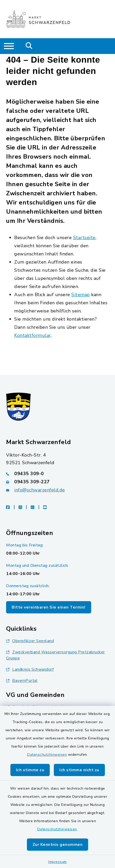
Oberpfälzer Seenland (30, 641)
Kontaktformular (33, 335)
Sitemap (81, 295)
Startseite (84, 238)
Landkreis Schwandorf (30, 669)
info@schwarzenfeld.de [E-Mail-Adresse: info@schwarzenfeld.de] (40, 490)
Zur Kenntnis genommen (58, 845)
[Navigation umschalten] (9, 46)
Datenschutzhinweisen (47, 755)
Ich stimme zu (30, 770)
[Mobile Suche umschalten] (29, 46)
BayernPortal (22, 681)
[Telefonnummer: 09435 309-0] (58, 474)
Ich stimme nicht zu (79, 770)
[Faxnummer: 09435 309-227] (58, 482)
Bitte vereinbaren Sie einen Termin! (49, 607)
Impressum (58, 862)
